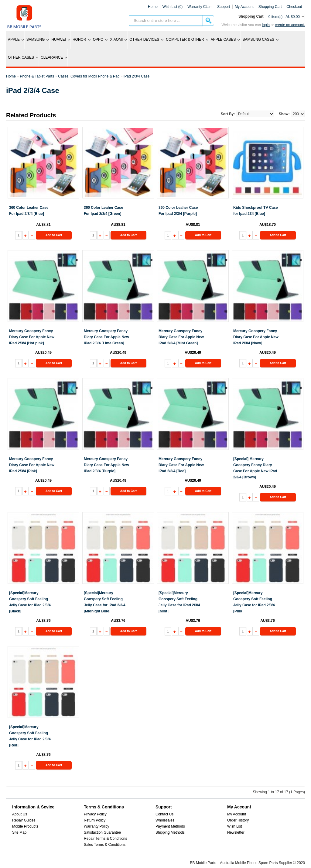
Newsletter (236, 832)
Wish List (235, 826)
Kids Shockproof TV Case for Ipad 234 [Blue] (256, 211)
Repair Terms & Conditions (106, 839)
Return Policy (95, 820)
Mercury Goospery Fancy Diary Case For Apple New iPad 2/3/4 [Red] (181, 465)
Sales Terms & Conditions (105, 845)
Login (266, 25)
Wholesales (165, 820)
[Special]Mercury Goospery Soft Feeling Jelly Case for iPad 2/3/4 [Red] (30, 736)
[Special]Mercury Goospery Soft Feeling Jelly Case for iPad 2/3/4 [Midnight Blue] (105, 602)
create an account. (290, 25)
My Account (237, 814)
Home (153, 7)
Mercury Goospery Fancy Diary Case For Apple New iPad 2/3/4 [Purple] (106, 465)
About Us (20, 814)
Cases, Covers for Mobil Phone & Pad (89, 76)
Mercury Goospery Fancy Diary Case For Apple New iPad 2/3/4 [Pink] (32, 465)
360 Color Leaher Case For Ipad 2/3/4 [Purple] (178, 211)
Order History (238, 820)
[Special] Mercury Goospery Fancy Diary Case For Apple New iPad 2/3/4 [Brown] (255, 468)
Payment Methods (170, 826)
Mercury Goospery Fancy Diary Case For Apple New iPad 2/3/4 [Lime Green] (106, 337)
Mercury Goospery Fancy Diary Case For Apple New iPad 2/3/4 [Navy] (256, 337)
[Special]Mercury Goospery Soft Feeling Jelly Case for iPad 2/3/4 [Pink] (254, 602)
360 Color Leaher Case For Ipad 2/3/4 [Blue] (29, 211)
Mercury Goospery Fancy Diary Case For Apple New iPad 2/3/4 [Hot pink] (32, 337)
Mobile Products (25, 826)
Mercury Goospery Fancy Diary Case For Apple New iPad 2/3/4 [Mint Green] (181, 337)
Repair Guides (24, 820)
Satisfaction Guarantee (102, 832)
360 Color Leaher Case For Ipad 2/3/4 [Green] (103, 211)
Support (224, 7)
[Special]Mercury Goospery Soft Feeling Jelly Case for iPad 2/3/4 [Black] (30, 602)
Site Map (19, 832)
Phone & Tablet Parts (37, 76)
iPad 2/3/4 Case (137, 76)
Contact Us (164, 814)
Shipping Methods (170, 832)
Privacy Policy (95, 814)
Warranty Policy (97, 826)
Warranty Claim (200, 7)
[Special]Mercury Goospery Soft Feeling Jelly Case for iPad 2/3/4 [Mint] (179, 602)
